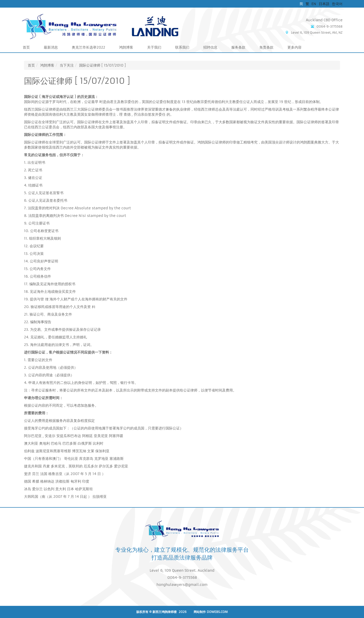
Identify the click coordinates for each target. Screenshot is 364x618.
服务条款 (238, 47)
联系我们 (182, 47)
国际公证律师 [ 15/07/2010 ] (103, 65)
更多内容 (294, 47)
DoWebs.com (217, 612)
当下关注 (67, 65)
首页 (26, 47)
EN (314, 4)
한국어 (337, 4)
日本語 (324, 4)
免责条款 (266, 47)
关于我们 (154, 47)
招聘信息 (210, 47)
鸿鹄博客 (126, 47)
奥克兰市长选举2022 (88, 47)
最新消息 (51, 47)
